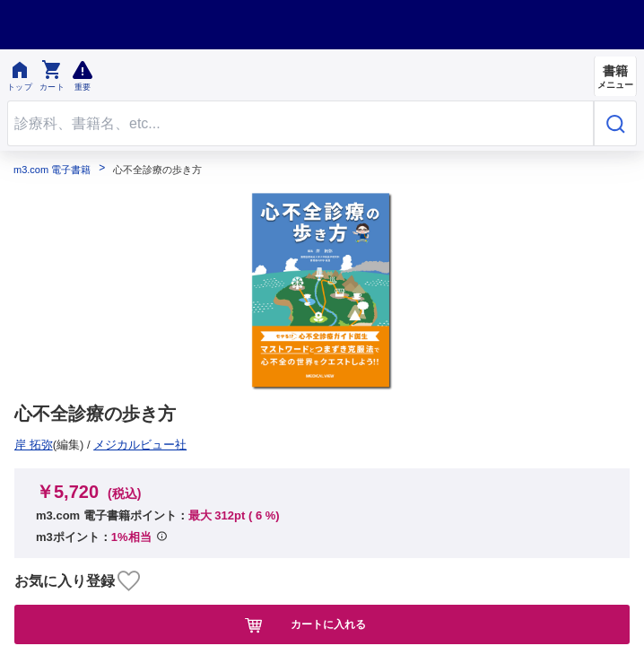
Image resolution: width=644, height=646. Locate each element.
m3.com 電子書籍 (52, 170)
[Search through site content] (300, 123)
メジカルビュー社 (67, 445)
